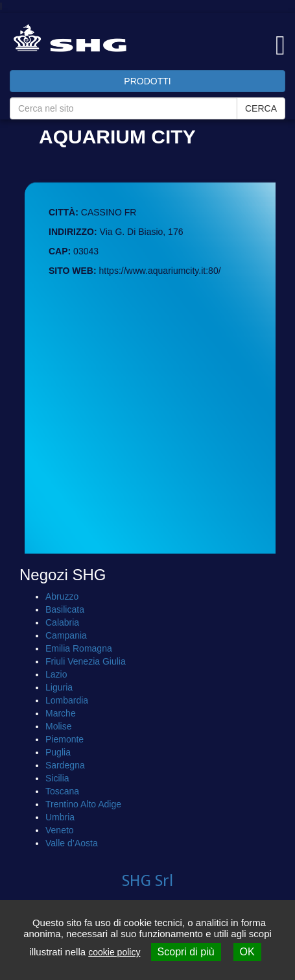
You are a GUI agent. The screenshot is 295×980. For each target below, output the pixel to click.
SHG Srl (147, 881)
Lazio (56, 674)
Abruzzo (62, 596)
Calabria (62, 622)
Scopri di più (186, 952)
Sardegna (65, 765)
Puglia (58, 752)
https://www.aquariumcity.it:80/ (160, 271)
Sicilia (57, 778)
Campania (66, 635)
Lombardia (67, 700)
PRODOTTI (147, 81)
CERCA (261, 108)
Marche (61, 713)
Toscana (62, 791)
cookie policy (114, 952)
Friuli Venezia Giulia (86, 661)
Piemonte (65, 739)
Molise (58, 726)
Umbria (60, 817)
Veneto (60, 830)
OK (247, 952)
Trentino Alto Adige (83, 804)
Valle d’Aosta (72, 843)
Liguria (59, 687)
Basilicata (65, 609)
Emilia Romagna (79, 648)
